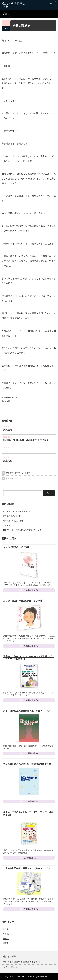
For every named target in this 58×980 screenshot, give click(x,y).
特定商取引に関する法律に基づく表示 (21, 962)
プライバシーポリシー (14, 967)
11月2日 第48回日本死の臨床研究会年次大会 (26, 440)
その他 (6, 934)
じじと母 (10, 478)
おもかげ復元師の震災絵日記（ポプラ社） (24, 601)
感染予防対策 (10, 956)
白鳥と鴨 (7, 526)
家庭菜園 (8, 461)
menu (52, 4)
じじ (5, 450)
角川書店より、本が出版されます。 (18, 512)
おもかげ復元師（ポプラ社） (17, 547)
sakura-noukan (10, 397)
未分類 (7, 401)
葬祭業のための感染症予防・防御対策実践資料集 (27, 764)
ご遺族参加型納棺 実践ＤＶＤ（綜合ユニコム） (27, 868)
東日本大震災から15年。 (13, 516)
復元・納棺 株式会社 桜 (22, 976)
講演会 (6, 943)
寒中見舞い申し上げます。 (14, 521)
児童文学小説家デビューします (18, 473)
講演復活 (8, 430)
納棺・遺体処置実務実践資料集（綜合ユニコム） (27, 711)
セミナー (7, 929)
